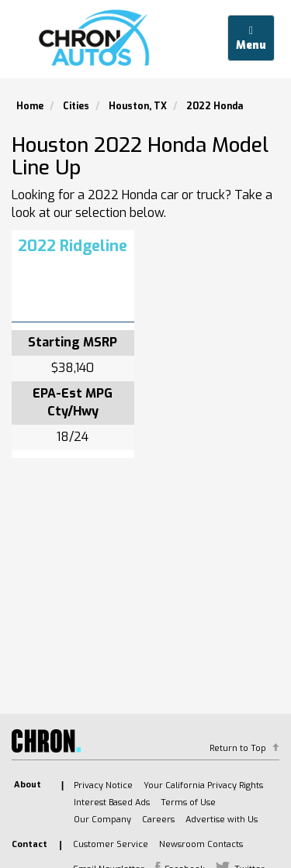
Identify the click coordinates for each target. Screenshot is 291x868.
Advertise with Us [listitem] (222, 820)
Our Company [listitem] (102, 820)
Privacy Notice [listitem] (103, 785)
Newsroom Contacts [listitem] (201, 844)
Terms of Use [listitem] (188, 803)
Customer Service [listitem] (111, 844)
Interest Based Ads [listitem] (112, 803)
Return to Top (238, 748)
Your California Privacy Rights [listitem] (203, 785)
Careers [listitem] (158, 820)
